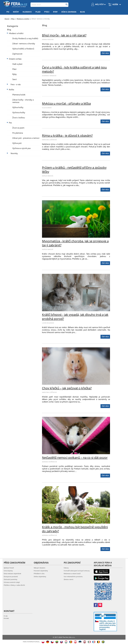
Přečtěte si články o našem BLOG (14, 585)
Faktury (66, 568)
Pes (10, 123)
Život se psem (18, 128)
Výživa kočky (18, 107)
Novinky (14, 153)
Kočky (16, 12)
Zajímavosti (17, 54)
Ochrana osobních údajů (12, 582)
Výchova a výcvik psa (21, 148)
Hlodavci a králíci (16, 33)
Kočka (11, 89)
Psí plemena (18, 133)
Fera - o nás (16, 84)
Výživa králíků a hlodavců (23, 49)
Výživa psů (17, 143)
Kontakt (6, 618)
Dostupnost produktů (11, 577)
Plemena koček (19, 95)
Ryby (55, 12)
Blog (82, 12)
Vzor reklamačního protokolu (73, 577)
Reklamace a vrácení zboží (72, 574)
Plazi (38, 12)
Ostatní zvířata (15, 59)
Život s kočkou (19, 118)
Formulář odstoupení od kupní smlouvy (77, 571)
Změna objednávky (40, 577)
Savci (15, 79)
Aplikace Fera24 (9, 568)
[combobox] (49, 5)
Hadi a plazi (17, 64)
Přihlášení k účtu (39, 574)
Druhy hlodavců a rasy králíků (25, 38)
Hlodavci (27, 12)
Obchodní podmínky (10, 579)
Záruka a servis (68, 579)
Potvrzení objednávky (41, 571)
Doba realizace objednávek (12, 574)
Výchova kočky (19, 112)
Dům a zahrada (69, 12)
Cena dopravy (8, 571)
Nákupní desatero (39, 568)
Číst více (105, 53)
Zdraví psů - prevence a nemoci (26, 138)
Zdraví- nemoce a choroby (24, 43)
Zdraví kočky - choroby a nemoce (23, 101)
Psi (8, 12)
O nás (6, 616)
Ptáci (47, 12)
